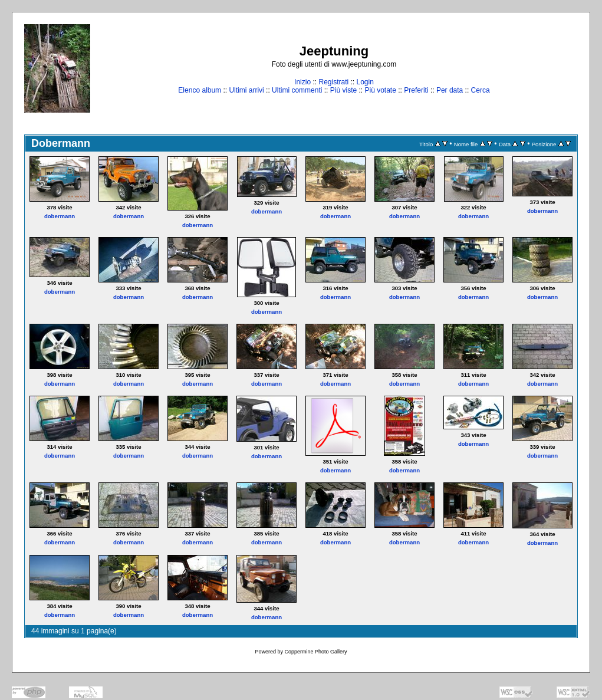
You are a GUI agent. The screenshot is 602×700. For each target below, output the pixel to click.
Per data (450, 90)
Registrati (333, 82)
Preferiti (416, 90)
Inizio (302, 82)
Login (365, 82)
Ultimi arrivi (246, 90)
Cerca (481, 90)
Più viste (343, 90)
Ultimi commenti (297, 90)
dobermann (60, 216)
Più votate (380, 90)
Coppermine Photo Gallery (315, 652)
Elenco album (200, 90)
